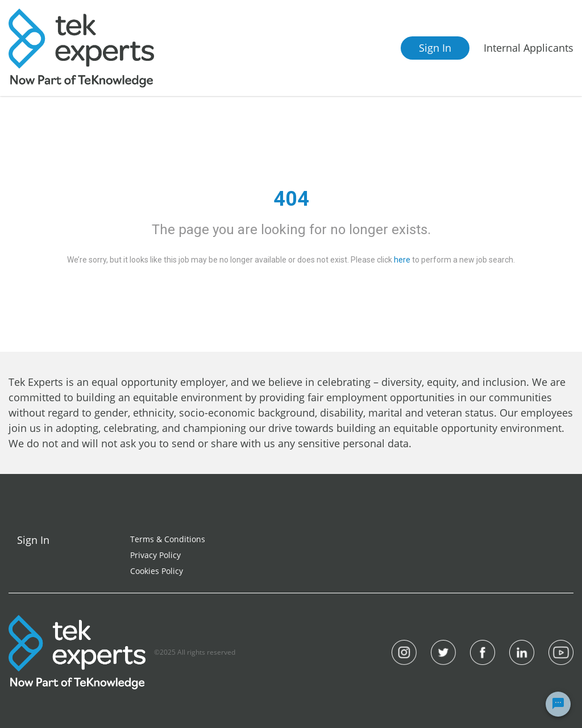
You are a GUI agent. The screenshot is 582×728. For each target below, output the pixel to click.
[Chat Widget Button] (558, 704)
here (402, 260)
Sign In (435, 48)
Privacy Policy (155, 555)
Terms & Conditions (168, 539)
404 (291, 199)
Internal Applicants (529, 48)
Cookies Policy (157, 571)
